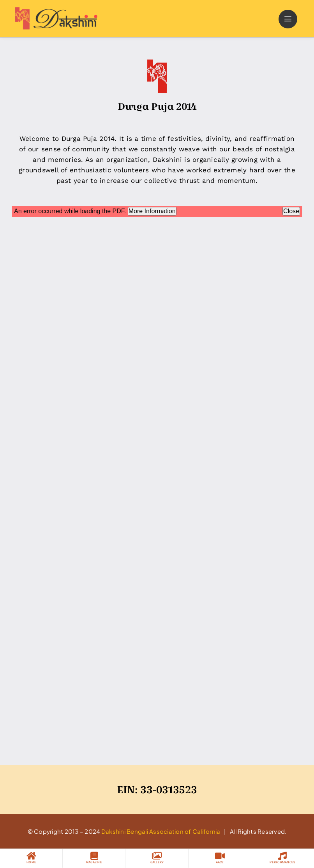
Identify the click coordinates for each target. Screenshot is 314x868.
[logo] (55, 10)
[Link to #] (288, 19)
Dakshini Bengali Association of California (161, 831)
